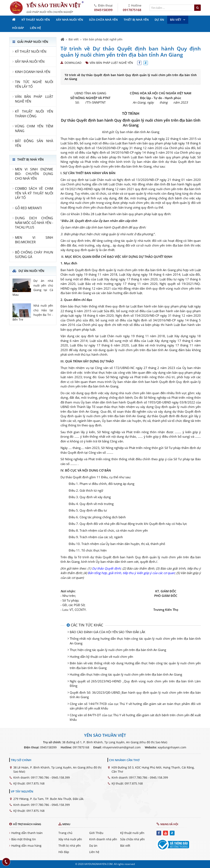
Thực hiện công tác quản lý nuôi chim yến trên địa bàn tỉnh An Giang (118, 650)
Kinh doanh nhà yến (103, 839)
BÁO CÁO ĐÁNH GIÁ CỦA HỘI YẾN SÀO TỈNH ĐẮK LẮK (107, 632)
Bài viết (74, 39)
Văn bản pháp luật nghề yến (103, 39)
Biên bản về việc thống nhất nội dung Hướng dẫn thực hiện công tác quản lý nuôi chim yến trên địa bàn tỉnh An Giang (135, 665)
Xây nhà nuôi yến (70, 839)
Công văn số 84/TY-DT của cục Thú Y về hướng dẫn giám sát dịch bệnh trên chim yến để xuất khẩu (135, 717)
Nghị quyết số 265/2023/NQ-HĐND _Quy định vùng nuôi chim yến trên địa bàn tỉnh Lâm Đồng (135, 684)
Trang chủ (65, 833)
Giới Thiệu (96, 833)
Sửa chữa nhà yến (132, 839)
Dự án (93, 846)
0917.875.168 (35, 783)
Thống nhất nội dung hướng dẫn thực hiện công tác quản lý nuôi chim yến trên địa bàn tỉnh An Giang (135, 641)
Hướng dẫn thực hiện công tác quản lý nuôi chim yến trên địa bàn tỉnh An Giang (126, 674)
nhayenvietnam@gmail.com (122, 747)
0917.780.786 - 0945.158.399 (50, 777)
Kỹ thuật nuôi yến (132, 833)
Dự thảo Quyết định (106, 568)
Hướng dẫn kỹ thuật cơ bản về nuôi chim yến (101, 657)
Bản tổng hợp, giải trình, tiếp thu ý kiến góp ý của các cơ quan (131, 573)
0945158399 (103, 10)
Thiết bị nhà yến (70, 846)
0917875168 (132, 10)
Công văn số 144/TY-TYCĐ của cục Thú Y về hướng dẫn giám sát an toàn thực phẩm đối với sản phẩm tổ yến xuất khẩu (135, 706)
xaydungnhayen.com (172, 747)
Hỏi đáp (64, 852)
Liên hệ (94, 852)
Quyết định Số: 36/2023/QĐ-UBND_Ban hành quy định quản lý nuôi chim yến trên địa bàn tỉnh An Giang (135, 695)
